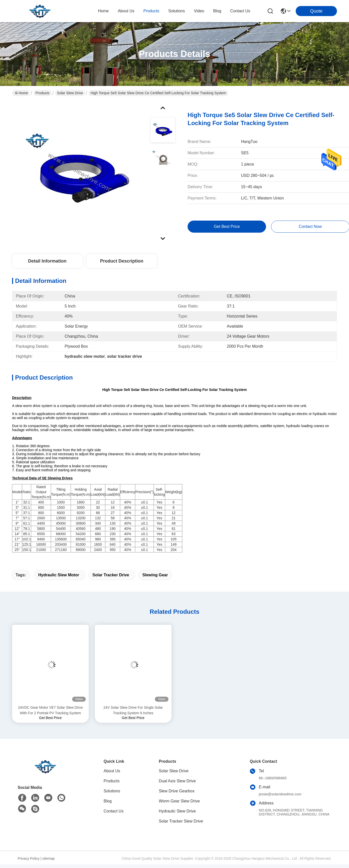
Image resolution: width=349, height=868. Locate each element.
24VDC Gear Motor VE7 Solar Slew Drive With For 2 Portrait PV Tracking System (51, 710)
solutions (177, 11)
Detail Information (47, 261)
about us (126, 11)
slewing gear (155, 575)
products (151, 11)
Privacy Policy (29, 858)
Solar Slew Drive (70, 93)
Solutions (112, 791)
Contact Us (114, 811)
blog (217, 11)
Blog (108, 801)
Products (42, 93)
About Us (112, 771)
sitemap (49, 858)
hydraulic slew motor (59, 575)
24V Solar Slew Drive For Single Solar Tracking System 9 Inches (133, 710)
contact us (240, 11)
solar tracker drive (111, 575)
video (199, 11)
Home (103, 11)
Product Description (122, 261)
